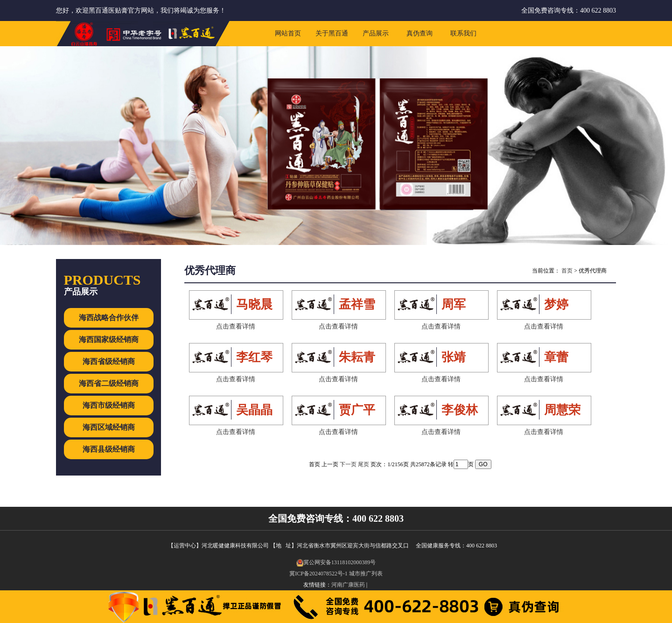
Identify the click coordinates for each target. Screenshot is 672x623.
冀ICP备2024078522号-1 (318, 574)
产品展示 (376, 33)
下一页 (348, 464)
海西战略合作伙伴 (109, 318)
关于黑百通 (332, 33)
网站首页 (288, 33)
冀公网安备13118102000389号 (336, 562)
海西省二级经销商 (109, 383)
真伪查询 (420, 33)
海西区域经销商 (109, 427)
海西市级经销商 (109, 405)
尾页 (364, 464)
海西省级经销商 (109, 361)
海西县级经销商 (109, 449)
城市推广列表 (366, 574)
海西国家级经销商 (109, 339)
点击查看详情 (236, 326)
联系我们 (463, 33)
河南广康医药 (348, 585)
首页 (567, 271)
